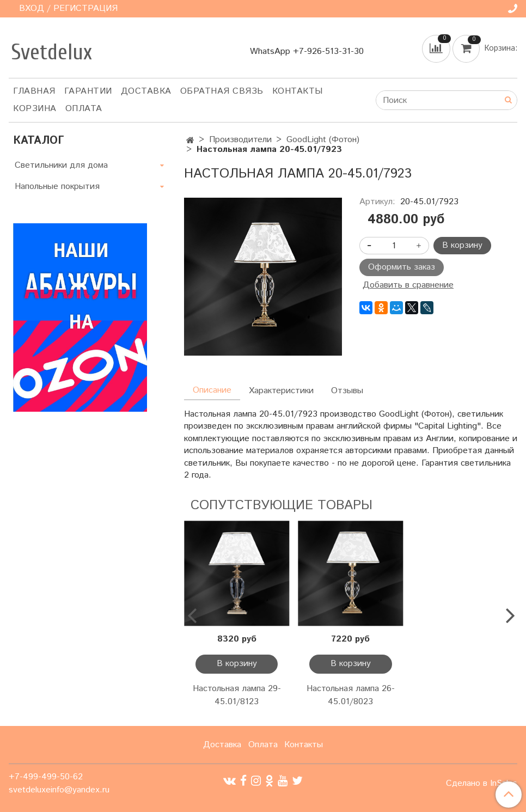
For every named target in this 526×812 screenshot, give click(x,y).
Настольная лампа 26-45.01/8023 (351, 695)
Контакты (298, 91)
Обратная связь (222, 91)
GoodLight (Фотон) (323, 140)
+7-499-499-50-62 (46, 777)
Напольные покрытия (57, 187)
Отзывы (347, 391)
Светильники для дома (61, 165)
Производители (240, 140)
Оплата (84, 109)
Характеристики (281, 391)
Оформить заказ (402, 267)
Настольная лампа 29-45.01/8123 (237, 695)
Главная (34, 91)
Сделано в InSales (482, 784)
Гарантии (88, 91)
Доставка (146, 91)
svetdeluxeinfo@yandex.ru (59, 790)
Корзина (35, 109)
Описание (212, 390)
